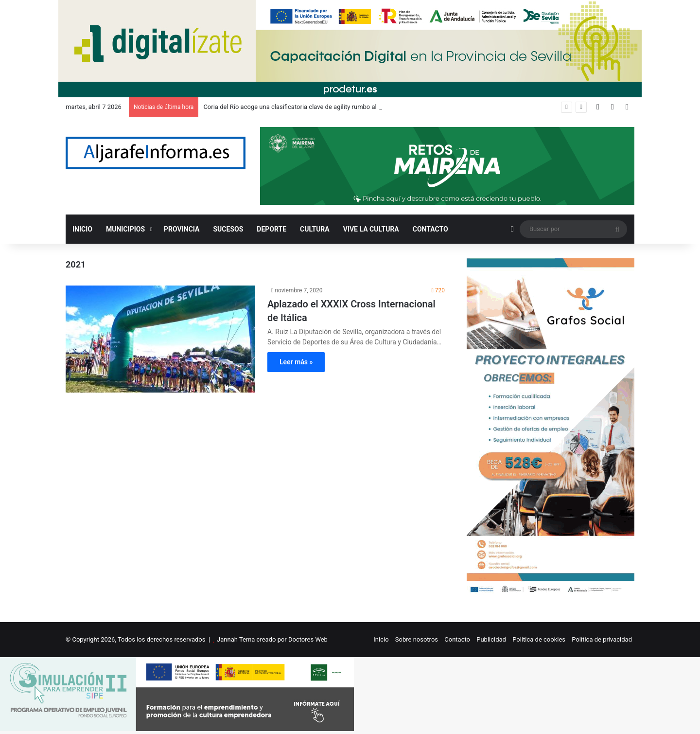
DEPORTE (271, 229)
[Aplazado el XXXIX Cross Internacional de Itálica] (160, 339)
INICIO (82, 229)
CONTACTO (430, 229)
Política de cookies (539, 639)
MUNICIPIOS (125, 229)
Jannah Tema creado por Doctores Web (272, 639)
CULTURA (315, 229)
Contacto (457, 639)
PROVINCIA (182, 229)
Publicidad (491, 639)
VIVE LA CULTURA (371, 229)
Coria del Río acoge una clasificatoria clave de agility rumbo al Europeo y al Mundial (320, 107)
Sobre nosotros (417, 639)
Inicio (381, 639)
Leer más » (296, 362)
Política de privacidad (602, 639)
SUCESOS (228, 229)
